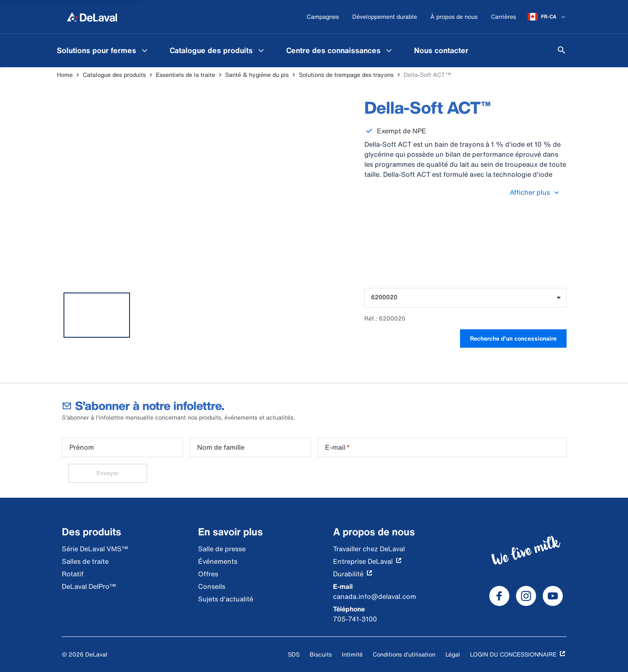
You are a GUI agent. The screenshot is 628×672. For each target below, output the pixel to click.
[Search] (562, 50)
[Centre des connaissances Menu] (389, 50)
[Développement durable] (385, 17)
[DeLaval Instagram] (526, 596)
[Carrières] (503, 17)
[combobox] (465, 298)
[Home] (92, 17)
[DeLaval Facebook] (499, 596)
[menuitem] (103, 50)
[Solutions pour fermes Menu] (145, 50)
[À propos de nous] (454, 17)
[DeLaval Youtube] (553, 596)
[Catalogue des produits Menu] (261, 50)
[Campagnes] (323, 17)
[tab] (97, 315)
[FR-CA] (547, 17)
